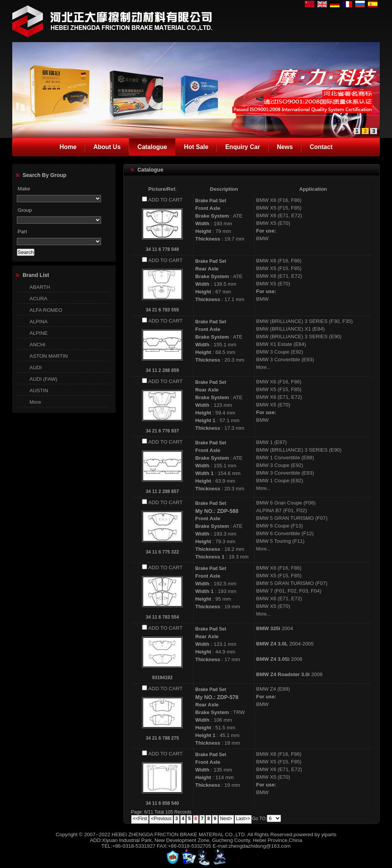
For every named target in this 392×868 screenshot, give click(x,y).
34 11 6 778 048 (163, 249)
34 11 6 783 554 (163, 617)
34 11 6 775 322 (163, 552)
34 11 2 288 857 (163, 491)
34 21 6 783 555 (163, 310)
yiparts (329, 834)
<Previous (161, 819)
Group (25, 210)
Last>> (243, 819)
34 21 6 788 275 (163, 738)
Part (22, 232)
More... (263, 367)
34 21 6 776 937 (163, 431)
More (35, 402)
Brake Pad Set (211, 201)
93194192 (162, 678)
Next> (226, 819)
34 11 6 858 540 (163, 803)
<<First (140, 819)
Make (24, 189)
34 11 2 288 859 (163, 370)
